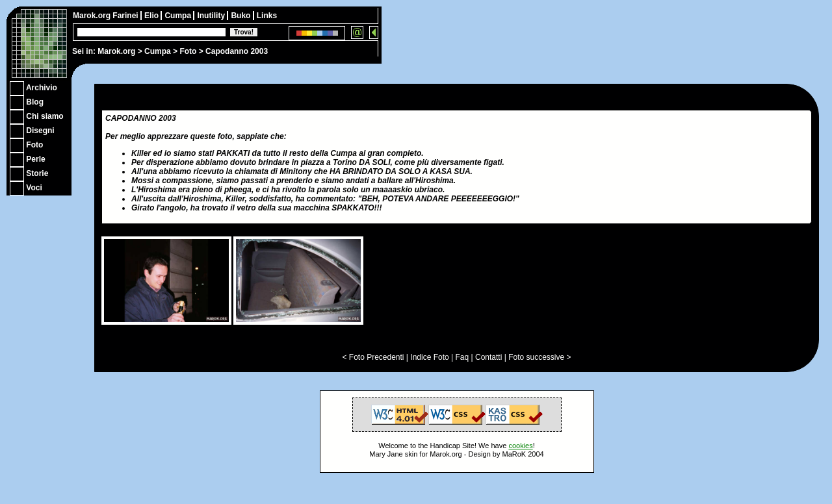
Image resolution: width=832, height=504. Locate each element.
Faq (462, 357)
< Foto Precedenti (373, 357)
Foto (188, 51)
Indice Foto (429, 357)
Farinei (126, 16)
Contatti (488, 357)
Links (267, 16)
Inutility (212, 16)
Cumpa (158, 51)
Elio (152, 16)
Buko (241, 16)
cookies (520, 446)
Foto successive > (539, 357)
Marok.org (116, 51)
